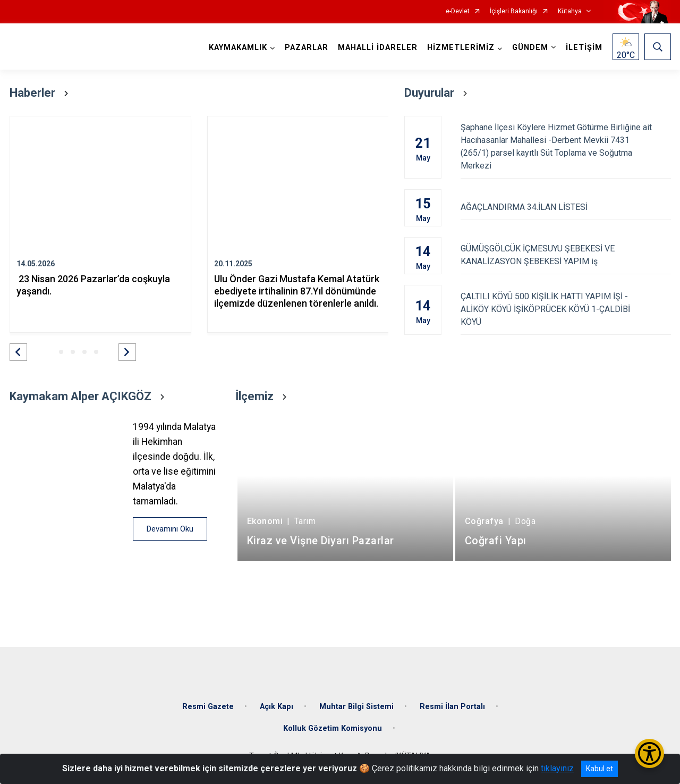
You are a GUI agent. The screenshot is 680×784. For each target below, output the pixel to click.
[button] (18, 352)
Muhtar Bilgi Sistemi (356, 707)
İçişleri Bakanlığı (514, 11)
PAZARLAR (307, 48)
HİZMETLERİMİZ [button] (461, 48)
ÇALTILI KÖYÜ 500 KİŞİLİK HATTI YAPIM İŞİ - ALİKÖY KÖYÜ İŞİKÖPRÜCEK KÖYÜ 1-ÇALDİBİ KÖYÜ (566, 309)
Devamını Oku (170, 529)
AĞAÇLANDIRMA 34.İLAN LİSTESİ (566, 207)
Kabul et (600, 769)
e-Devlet (458, 11)
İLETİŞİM (584, 48)
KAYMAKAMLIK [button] (238, 48)
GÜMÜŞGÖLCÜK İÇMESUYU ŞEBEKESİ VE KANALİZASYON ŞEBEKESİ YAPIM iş (566, 255)
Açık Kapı (277, 707)
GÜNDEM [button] (530, 48)
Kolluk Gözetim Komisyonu (333, 728)
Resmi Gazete (208, 707)
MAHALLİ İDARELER (378, 48)
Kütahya (570, 11)
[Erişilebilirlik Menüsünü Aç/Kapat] (649, 753)
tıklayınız (557, 768)
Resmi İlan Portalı (452, 707)
